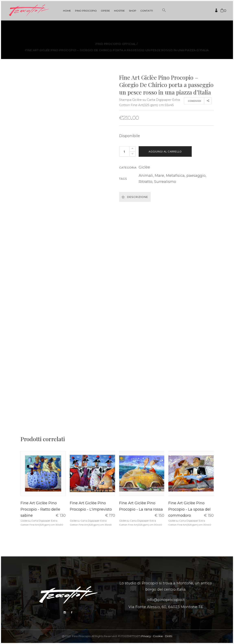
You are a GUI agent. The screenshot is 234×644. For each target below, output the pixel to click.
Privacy (146, 636)
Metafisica (175, 176)
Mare (159, 176)
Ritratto (145, 182)
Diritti (169, 636)
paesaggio (196, 176)
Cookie (158, 636)
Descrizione (135, 197)
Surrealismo (165, 182)
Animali (146, 176)
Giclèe (144, 167)
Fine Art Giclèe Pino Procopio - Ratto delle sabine (40, 509)
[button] (164, 18)
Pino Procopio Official (116, 44)
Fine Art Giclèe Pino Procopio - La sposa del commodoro (189, 509)
